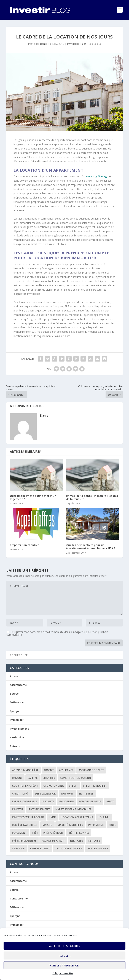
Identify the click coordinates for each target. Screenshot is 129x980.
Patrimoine (17, 737)
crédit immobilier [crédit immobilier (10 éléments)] (95, 786)
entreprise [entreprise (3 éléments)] (86, 794)
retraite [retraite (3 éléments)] (94, 841)
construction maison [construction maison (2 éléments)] (76, 778)
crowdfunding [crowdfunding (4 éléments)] (54, 786)
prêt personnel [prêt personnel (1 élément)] (79, 833)
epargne (15, 916)
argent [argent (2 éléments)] (49, 770)
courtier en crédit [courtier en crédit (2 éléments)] (25, 786)
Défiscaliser (17, 907)
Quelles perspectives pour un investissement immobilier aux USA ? (91, 547)
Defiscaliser (17, 702)
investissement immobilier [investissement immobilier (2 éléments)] (73, 809)
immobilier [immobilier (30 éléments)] (67, 801)
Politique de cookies (63, 973)
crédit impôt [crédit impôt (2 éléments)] (21, 794)
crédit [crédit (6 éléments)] (73, 786)
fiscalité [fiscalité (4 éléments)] (48, 801)
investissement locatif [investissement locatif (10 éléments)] (28, 817)
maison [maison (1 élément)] (47, 825)
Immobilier (73, 44)
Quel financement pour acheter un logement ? (33, 497)
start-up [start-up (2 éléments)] (18, 848)
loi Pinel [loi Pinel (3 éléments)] (104, 817)
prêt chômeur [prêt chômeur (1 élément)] (53, 833)
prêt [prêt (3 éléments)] (35, 833)
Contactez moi (19, 898)
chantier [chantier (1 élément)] (49, 778)
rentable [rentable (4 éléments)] (76, 841)
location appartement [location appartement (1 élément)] (77, 817)
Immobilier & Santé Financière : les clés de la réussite (92, 497)
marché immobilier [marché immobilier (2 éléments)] (70, 825)
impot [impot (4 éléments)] (110, 801)
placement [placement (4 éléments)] (19, 833)
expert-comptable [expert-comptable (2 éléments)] (25, 801)
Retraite (15, 746)
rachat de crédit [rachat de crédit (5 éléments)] (53, 841)
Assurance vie (18, 685)
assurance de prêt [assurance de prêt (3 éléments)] (91, 770)
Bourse (14, 694)
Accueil (14, 676)
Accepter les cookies (65, 946)
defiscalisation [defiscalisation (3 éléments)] (46, 794)
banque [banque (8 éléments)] (17, 778)
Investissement (19, 729)
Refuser (65, 956)
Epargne (15, 711)
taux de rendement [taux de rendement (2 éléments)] (69, 848)
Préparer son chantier (24, 545)
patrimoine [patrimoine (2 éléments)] (96, 825)
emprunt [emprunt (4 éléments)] (67, 794)
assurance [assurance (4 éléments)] (66, 770)
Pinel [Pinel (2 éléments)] (112, 825)
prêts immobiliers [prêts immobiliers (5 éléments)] (24, 841)
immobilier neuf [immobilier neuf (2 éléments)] (90, 801)
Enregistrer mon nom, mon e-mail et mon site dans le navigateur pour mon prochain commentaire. (57, 633)
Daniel (44, 44)
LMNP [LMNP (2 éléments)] (53, 817)
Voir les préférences (65, 965)
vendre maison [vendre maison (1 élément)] (98, 848)
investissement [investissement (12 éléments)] (39, 809)
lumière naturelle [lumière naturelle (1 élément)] (25, 825)
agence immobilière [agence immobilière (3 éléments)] (25, 770)
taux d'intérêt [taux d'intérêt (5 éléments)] (40, 848)
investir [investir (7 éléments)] (18, 809)
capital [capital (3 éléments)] (33, 778)
